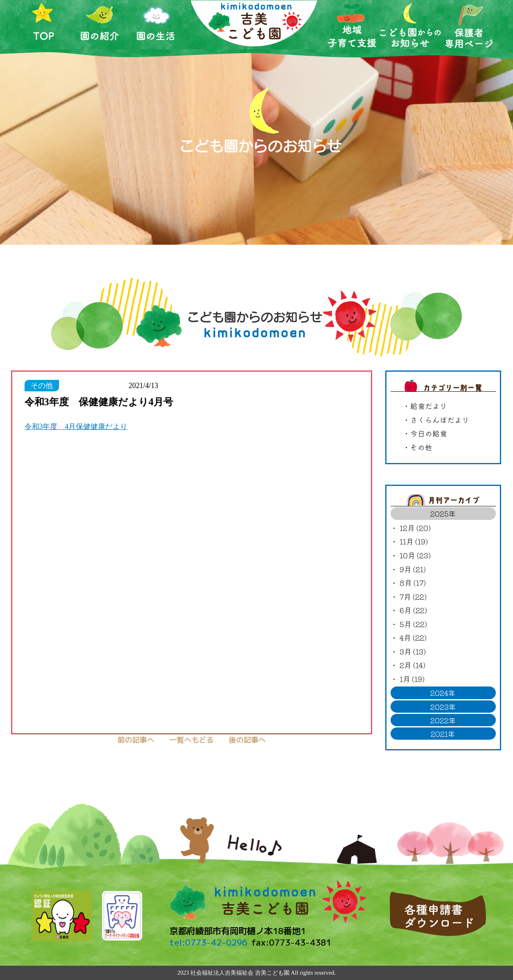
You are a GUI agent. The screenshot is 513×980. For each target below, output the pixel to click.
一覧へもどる (192, 740)
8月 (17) (413, 583)
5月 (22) (413, 624)
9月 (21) (413, 569)
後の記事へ (247, 740)
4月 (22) (413, 637)
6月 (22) (413, 610)
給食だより (429, 406)
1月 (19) (412, 679)
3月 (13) (413, 651)
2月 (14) (412, 665)
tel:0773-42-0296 (208, 942)
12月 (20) (415, 528)
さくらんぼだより (440, 420)
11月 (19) (414, 541)
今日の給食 (429, 433)
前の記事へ (136, 740)
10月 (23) (415, 555)
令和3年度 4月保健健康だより (76, 427)
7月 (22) (413, 596)
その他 (421, 447)
